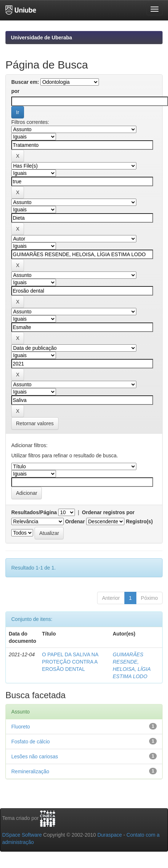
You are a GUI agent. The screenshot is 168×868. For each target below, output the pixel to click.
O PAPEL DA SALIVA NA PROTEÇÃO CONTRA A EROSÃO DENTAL (70, 662)
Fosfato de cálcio (31, 742)
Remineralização (30, 771)
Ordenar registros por (108, 512)
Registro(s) (139, 521)
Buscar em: (25, 82)
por (15, 91)
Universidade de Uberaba (41, 38)
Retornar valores (35, 423)
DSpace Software (22, 835)
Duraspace (110, 835)
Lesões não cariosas (35, 756)
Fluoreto (21, 727)
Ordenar (75, 521)
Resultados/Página (34, 512)
